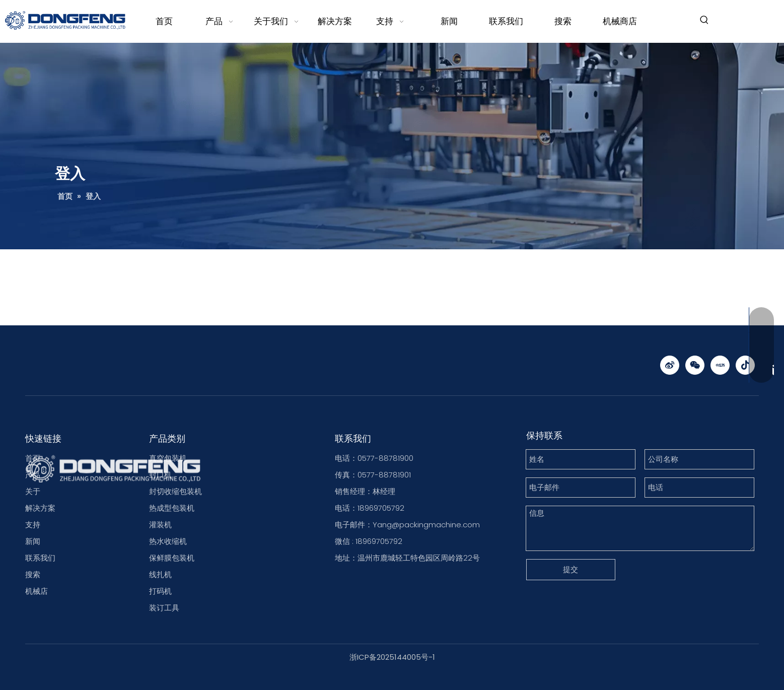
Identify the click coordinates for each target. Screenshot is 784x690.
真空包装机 (168, 458)
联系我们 (40, 558)
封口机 (160, 475)
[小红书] (720, 365)
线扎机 (160, 574)
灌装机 (160, 525)
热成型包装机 (172, 508)
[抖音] (745, 365)
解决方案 (40, 508)
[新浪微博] (670, 365)
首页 (33, 458)
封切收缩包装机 (175, 491)
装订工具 (164, 608)
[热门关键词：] (704, 20)
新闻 (33, 541)
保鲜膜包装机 (172, 558)
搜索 (33, 574)
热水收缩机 (168, 541)
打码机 (160, 591)
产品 (33, 475)
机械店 (37, 591)
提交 (571, 569)
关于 (33, 491)
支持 (33, 525)
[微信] (695, 365)
